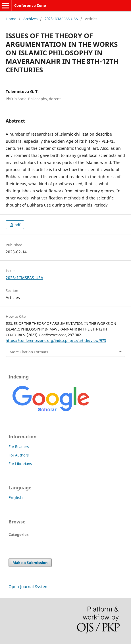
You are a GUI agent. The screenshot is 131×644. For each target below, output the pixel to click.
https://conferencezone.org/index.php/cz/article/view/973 (56, 340)
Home (11, 19)
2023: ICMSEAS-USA (61, 19)
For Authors (19, 455)
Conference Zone (30, 5)
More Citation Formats (29, 352)
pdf (17, 225)
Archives (30, 19)
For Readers (19, 447)
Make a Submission (30, 563)
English (16, 497)
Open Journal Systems (30, 587)
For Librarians (20, 464)
